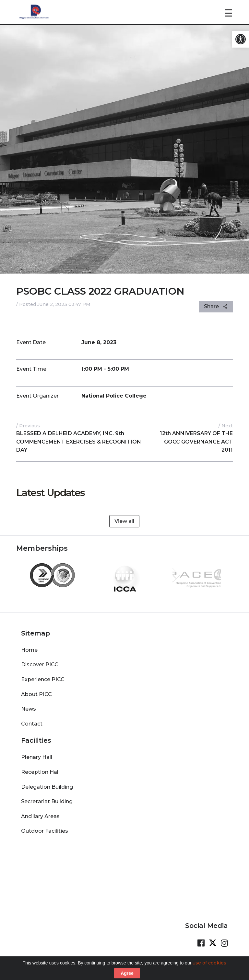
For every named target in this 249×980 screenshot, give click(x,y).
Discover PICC (40, 665)
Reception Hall (40, 772)
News (29, 709)
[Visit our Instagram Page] (224, 943)
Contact (32, 724)
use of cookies (209, 970)
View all (124, 521)
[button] (241, 39)
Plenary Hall (37, 757)
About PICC (36, 694)
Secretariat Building (47, 801)
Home (29, 650)
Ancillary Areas (40, 816)
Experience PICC (43, 679)
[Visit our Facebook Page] (201, 943)
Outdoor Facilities (45, 831)
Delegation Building (47, 787)
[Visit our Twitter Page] (213, 943)
